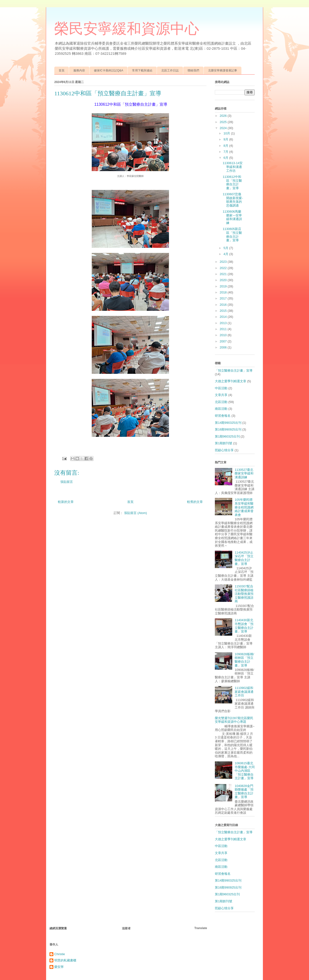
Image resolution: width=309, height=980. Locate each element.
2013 (224, 323)
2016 (224, 305)
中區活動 (221, 388)
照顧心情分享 (224, 450)
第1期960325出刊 (227, 436)
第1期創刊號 (224, 443)
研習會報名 (223, 416)
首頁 (62, 70)
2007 (224, 341)
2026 (224, 116)
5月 (226, 248)
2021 (224, 274)
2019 (224, 286)
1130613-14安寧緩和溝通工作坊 (232, 167)
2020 (224, 280)
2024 (224, 128)
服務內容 (79, 70)
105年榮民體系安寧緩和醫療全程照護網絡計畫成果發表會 (244, 507)
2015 (224, 311)
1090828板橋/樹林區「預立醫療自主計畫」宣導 (244, 660)
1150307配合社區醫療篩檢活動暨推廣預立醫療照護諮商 (244, 594)
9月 (226, 139)
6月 (226, 158)
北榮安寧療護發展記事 (223, 70)
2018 (224, 292)
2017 (224, 298)
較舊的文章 (195, 502)
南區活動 (221, 409)
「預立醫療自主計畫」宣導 (234, 371)
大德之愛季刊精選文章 (231, 381)
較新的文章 (66, 502)
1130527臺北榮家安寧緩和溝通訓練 (244, 473)
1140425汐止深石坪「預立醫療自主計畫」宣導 (244, 558)
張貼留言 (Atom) (136, 513)
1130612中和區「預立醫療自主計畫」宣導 (232, 182)
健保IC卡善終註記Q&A (109, 70)
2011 (224, 329)
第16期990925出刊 (228, 429)
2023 (224, 262)
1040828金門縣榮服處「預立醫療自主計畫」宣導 (244, 792)
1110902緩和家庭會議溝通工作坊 (244, 692)
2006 (224, 347)
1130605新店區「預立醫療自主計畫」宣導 (232, 235)
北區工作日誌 (170, 70)
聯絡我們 (193, 70)
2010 (224, 335)
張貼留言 (67, 482)
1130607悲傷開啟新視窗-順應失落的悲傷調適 (233, 200)
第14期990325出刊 (228, 423)
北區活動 (221, 402)
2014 (224, 317)
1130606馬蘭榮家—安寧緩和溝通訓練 (232, 217)
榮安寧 (59, 967)
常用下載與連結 (142, 70)
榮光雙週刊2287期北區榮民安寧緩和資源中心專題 (234, 720)
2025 (224, 122)
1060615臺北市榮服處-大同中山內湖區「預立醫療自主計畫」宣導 (245, 771)
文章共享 (221, 395)
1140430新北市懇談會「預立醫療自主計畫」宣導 (244, 626)
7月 (226, 152)
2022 (224, 268)
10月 (227, 133)
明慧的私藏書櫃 (65, 960)
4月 (226, 254)
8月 (226, 146)
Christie (60, 954)
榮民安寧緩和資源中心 (127, 29)
